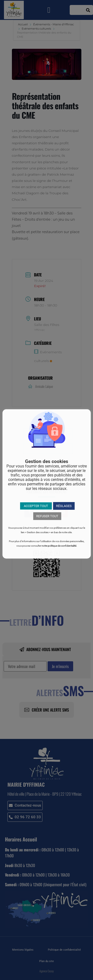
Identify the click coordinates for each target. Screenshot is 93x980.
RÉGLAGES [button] (64, 506)
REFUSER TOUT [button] (47, 516)
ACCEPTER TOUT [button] (36, 506)
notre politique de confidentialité (59, 546)
